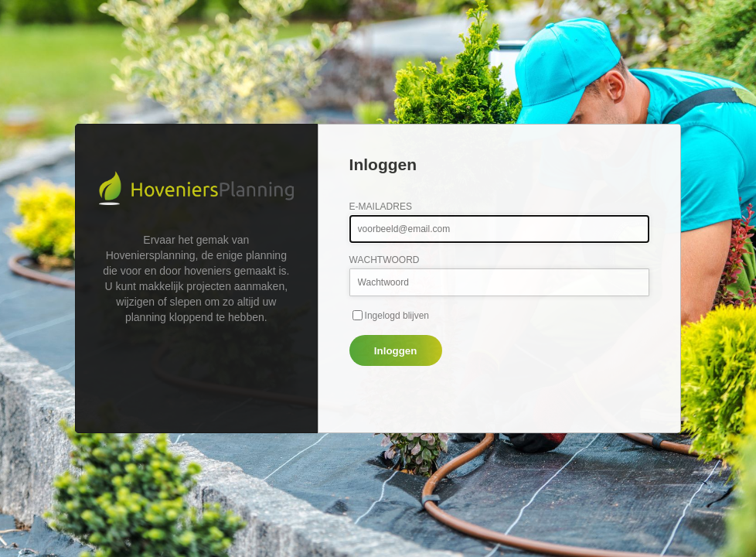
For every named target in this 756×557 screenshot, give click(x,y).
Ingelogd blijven (397, 316)
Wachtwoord (385, 260)
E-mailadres (381, 207)
